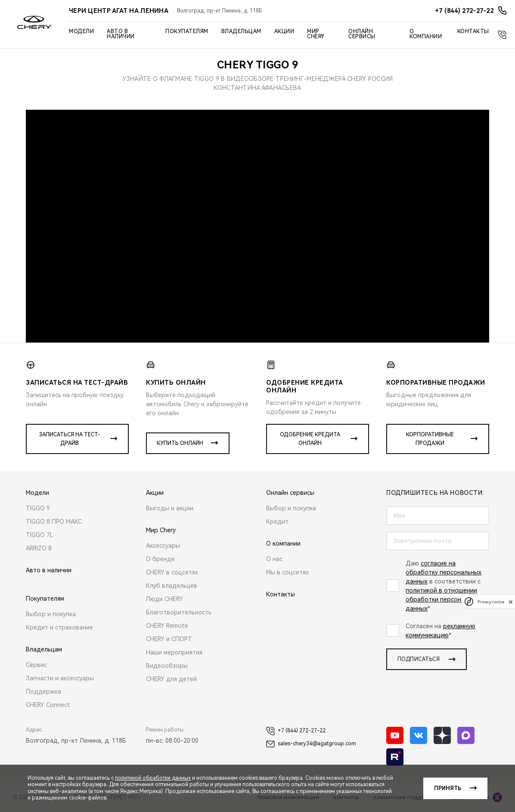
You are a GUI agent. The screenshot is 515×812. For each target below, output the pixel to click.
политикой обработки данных (153, 778)
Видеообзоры (167, 666)
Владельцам (241, 31)
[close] (511, 602)
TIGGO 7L (40, 535)
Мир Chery (316, 34)
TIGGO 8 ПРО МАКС (54, 522)
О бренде (160, 559)
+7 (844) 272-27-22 (296, 731)
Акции (284, 31)
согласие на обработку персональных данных (444, 572)
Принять (448, 788)
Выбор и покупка (51, 614)
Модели (81, 31)
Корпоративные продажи (430, 439)
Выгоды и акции (170, 508)
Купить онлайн (180, 443)
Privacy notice (491, 602)
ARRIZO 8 (39, 548)
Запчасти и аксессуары (60, 678)
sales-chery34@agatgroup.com (311, 744)
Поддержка (43, 692)
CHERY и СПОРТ (169, 639)
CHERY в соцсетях (172, 572)
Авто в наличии (121, 34)
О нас (274, 559)
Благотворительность (179, 612)
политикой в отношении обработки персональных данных (444, 599)
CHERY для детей (171, 679)
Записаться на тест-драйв (70, 439)
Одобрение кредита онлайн (310, 439)
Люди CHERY (164, 599)
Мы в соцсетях (287, 572)
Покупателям (187, 31)
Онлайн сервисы (362, 34)
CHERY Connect (48, 705)
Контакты (473, 31)
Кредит (277, 522)
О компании (426, 34)
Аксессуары (163, 546)
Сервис (36, 665)
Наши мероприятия (174, 652)
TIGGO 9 (38, 508)
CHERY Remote (167, 626)
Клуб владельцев (172, 586)
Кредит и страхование (59, 627)
